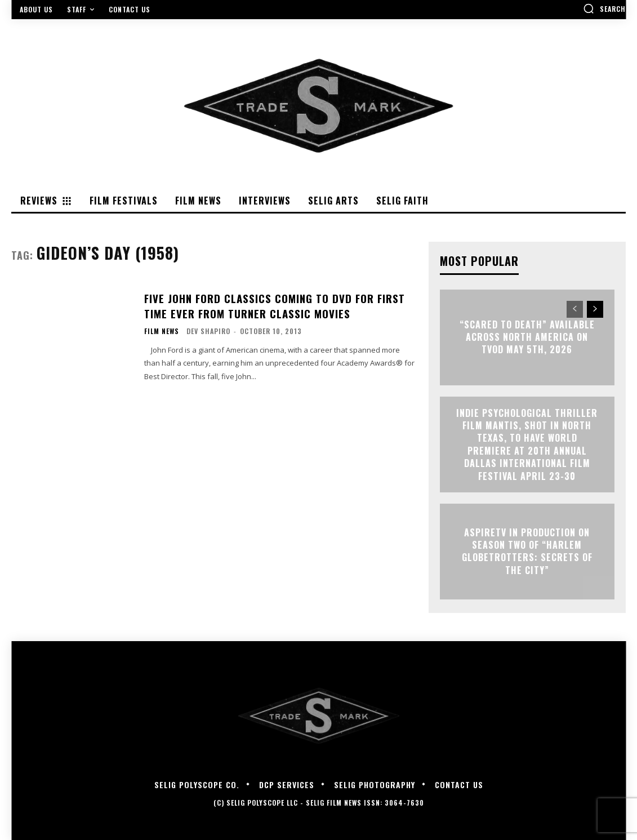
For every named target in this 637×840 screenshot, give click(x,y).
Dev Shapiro (208, 330)
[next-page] (595, 309)
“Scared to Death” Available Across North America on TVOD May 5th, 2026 (527, 337)
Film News (162, 331)
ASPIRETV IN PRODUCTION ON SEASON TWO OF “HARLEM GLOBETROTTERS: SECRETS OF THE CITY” (527, 551)
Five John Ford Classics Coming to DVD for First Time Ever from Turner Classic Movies (271, 306)
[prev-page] (575, 309)
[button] (604, 8)
